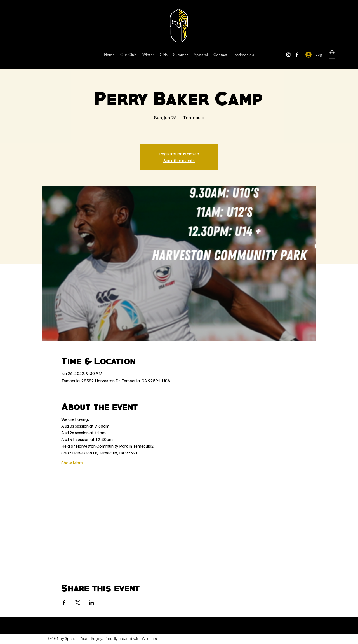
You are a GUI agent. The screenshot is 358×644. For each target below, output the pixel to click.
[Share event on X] (78, 603)
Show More (72, 463)
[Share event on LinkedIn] (91, 603)
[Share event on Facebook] (64, 603)
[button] (332, 54)
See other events (179, 160)
